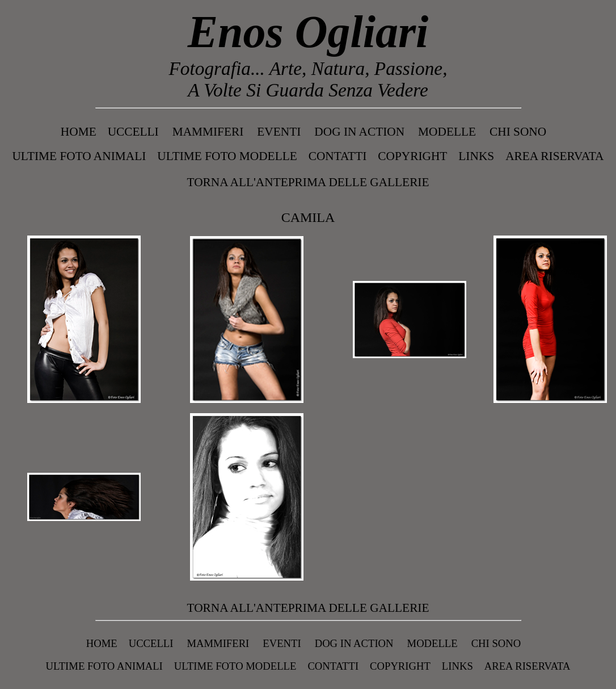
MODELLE (447, 132)
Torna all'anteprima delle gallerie (308, 182)
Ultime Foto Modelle (227, 156)
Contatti (338, 156)
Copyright (412, 156)
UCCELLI (133, 132)
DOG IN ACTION (359, 132)
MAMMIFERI (208, 132)
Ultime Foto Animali (79, 156)
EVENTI (279, 132)
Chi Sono (518, 132)
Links (476, 156)
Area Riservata (554, 156)
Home (79, 132)
